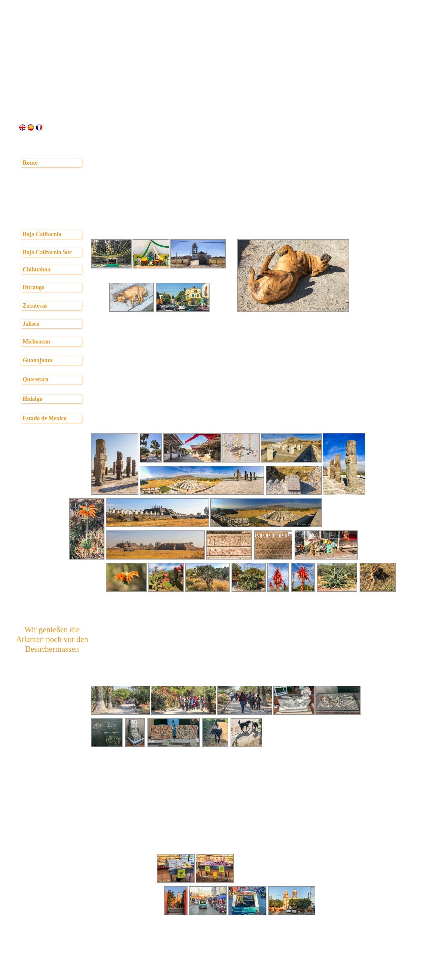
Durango (34, 287)
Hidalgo (32, 399)
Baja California (42, 234)
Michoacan (36, 342)
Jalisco (31, 324)
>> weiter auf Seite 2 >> (329, 975)
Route (30, 163)
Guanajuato (38, 360)
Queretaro (35, 379)
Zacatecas (35, 306)
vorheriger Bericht (121, 975)
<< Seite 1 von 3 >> (226, 975)
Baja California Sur (47, 252)
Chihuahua (37, 269)
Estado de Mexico (45, 418)
